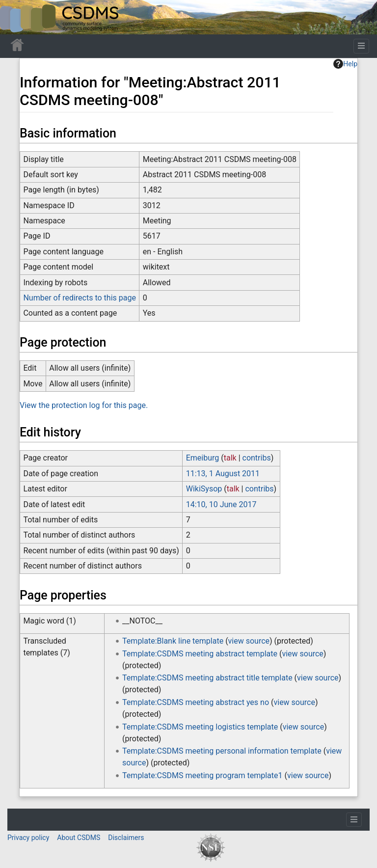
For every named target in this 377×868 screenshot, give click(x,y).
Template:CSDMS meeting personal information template (222, 751)
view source (249, 641)
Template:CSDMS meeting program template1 (202, 775)
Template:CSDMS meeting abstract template (200, 654)
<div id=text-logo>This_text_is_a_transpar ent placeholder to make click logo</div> (16, 17)
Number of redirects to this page (80, 298)
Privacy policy (28, 838)
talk (230, 458)
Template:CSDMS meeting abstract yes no (196, 702)
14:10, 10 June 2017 (221, 504)
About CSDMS (79, 838)
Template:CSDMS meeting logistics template (200, 727)
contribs (257, 458)
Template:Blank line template (173, 641)
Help (345, 64)
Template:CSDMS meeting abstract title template (207, 678)
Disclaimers (126, 838)
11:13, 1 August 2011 (223, 474)
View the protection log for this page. (84, 405)
